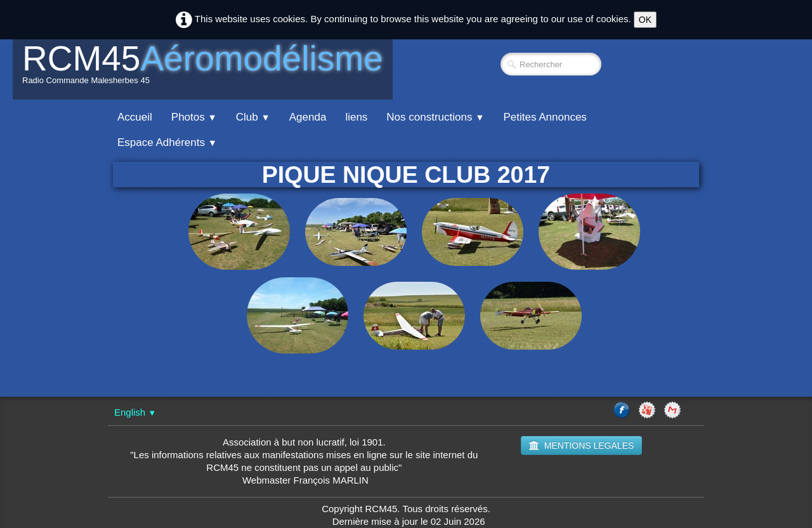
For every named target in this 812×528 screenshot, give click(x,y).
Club (253, 117)
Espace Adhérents (167, 142)
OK (645, 20)
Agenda (308, 117)
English (135, 412)
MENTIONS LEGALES (582, 445)
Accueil (135, 117)
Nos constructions (435, 117)
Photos (194, 117)
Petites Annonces (545, 117)
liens (356, 117)
